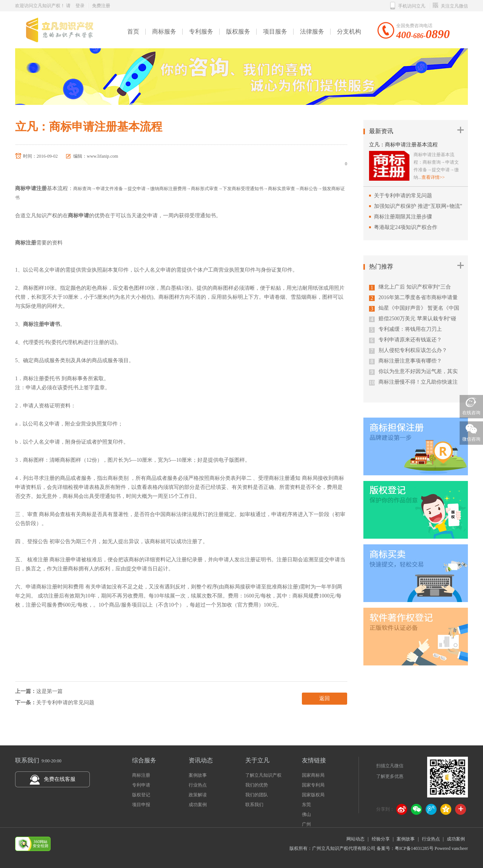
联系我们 (254, 805)
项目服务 (275, 31)
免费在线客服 (60, 779)
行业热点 (198, 785)
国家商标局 (313, 775)
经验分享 (381, 839)
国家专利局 (313, 785)
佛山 (306, 814)
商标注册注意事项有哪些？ (410, 361)
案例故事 (198, 775)
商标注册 (141, 775)
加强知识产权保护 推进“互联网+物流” (418, 206)
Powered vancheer (451, 848)
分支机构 (349, 31)
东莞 (306, 805)
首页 (133, 31)
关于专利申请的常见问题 (65, 703)
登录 (80, 6)
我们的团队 (257, 795)
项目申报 (141, 805)
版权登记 (141, 795)
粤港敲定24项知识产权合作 (406, 227)
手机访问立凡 (408, 6)
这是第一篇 (49, 691)
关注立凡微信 (450, 6)
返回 (325, 698)
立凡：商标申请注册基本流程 (403, 145)
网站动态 (355, 839)
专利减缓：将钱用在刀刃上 (410, 329)
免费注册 (101, 6)
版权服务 (238, 31)
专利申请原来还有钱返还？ (410, 340)
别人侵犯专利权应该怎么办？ (413, 350)
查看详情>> (433, 177)
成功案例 (198, 805)
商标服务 (164, 31)
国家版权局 (313, 795)
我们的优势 (257, 785)
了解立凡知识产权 (263, 775)
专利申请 (141, 785)
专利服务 (201, 31)
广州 (306, 824)
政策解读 (198, 795)
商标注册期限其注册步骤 (403, 217)
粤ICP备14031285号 (414, 848)
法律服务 (312, 31)
